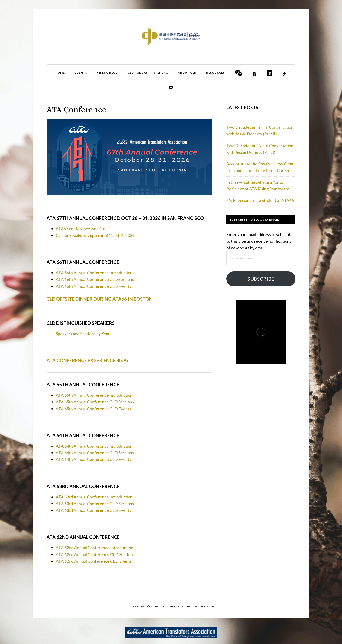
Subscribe (261, 279)
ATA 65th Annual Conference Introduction (94, 395)
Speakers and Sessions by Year (83, 334)
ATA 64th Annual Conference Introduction (94, 446)
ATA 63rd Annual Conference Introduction (94, 497)
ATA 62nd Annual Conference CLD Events (94, 561)
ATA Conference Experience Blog (87, 360)
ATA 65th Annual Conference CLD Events (93, 409)
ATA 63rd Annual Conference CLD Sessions (95, 504)
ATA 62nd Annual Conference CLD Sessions (95, 554)
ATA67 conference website (81, 229)
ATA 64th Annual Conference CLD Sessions (95, 453)
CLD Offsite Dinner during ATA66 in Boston (100, 299)
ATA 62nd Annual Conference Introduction (94, 548)
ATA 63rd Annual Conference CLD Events (93, 510)
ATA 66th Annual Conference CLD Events (93, 286)
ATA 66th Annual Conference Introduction (94, 273)
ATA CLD (171, 37)
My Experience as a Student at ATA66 (260, 200)
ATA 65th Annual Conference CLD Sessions (95, 402)
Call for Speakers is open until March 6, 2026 (95, 235)
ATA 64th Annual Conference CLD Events (93, 459)
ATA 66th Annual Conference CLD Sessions (95, 279)
